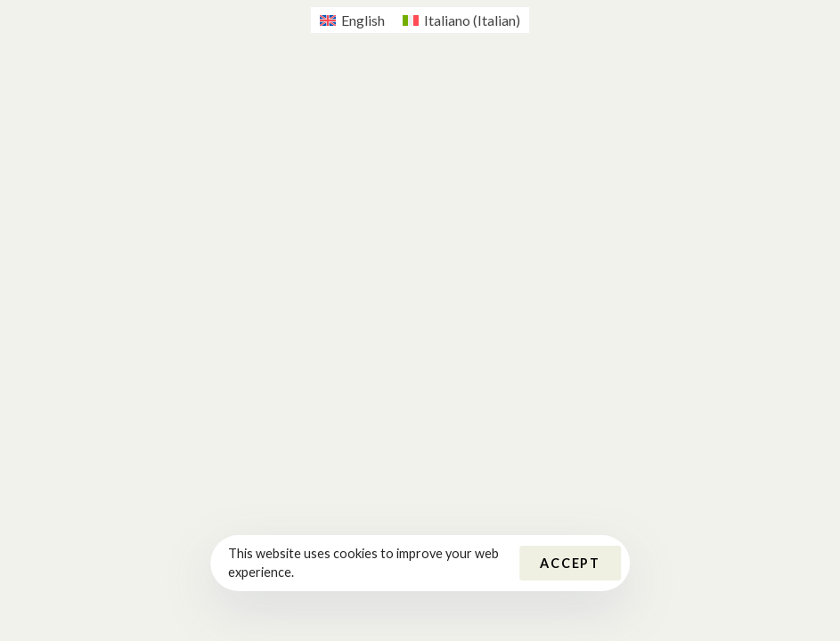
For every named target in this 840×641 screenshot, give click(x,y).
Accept (570, 563)
